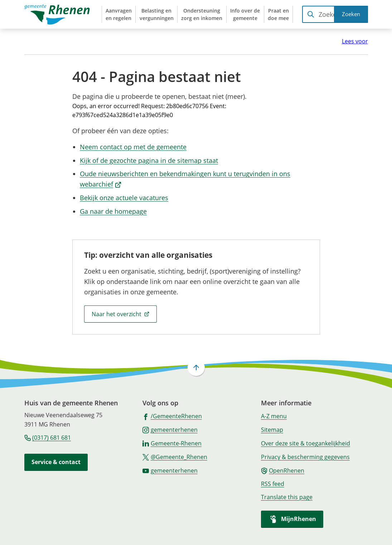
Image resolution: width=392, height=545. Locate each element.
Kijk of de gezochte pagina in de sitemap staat (149, 160)
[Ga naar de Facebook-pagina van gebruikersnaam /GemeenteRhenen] (172, 416)
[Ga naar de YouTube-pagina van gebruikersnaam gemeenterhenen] (170, 470)
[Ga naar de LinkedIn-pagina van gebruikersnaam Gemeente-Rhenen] (172, 443)
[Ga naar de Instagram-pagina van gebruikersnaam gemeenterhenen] (170, 429)
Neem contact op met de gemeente (133, 147)
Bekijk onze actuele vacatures (124, 198)
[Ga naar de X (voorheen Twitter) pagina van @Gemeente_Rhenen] (175, 457)
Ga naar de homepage (113, 211)
